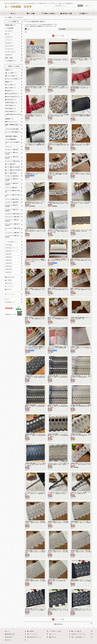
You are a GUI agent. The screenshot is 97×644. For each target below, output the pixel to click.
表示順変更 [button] (62, 29)
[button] (58, 624)
